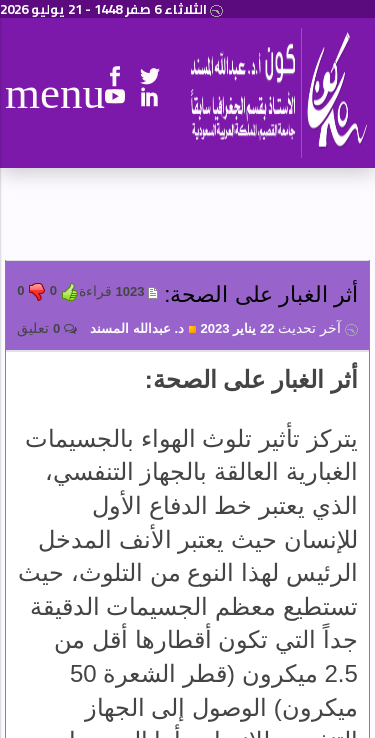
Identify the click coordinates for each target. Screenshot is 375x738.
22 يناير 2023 (278, 328)
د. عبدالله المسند (143, 328)
